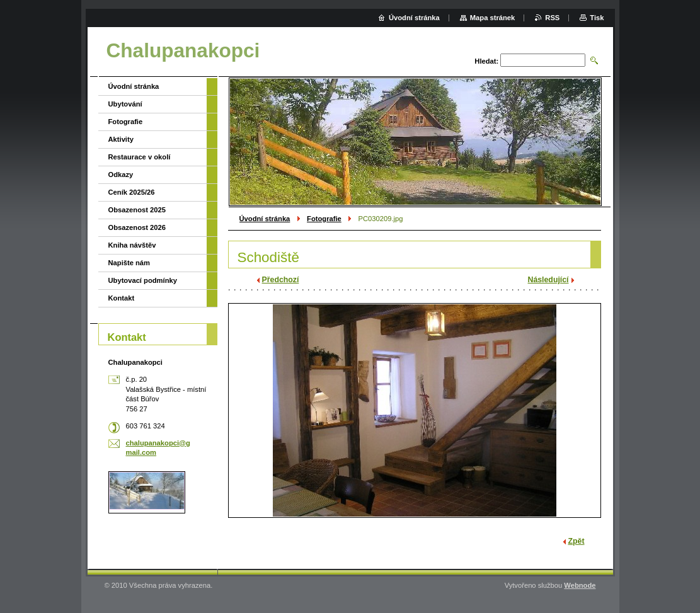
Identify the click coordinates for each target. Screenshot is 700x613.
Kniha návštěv (132, 245)
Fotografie (324, 219)
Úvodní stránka (265, 219)
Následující (548, 280)
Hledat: (486, 61)
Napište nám (129, 263)
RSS (552, 18)
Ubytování (125, 104)
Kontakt (122, 298)
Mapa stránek (493, 18)
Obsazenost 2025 (137, 210)
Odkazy (121, 175)
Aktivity (121, 139)
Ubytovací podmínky (143, 280)
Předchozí (281, 280)
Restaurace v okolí (140, 157)
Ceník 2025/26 (132, 192)
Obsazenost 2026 (137, 227)
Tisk (597, 18)
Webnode (580, 585)
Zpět (577, 541)
